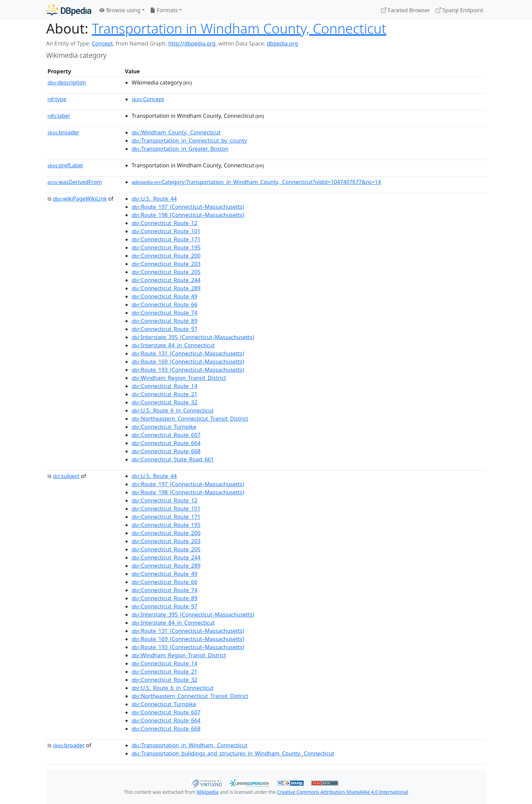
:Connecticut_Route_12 (165, 223)
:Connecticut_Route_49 (165, 296)
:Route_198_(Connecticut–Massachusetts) (188, 215)
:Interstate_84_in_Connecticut (173, 345)
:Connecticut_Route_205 (166, 272)
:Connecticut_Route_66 (165, 305)
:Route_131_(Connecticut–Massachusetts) (188, 353)
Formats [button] (164, 10)
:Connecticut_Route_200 (166, 256)
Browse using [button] (120, 10)
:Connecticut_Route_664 (166, 443)
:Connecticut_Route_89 (165, 321)
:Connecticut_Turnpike (164, 427)
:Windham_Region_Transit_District (179, 378)
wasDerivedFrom (75, 182)
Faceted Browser (406, 10)
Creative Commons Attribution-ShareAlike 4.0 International (342, 792)
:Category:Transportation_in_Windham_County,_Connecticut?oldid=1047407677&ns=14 (256, 182)
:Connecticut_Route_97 (165, 329)
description (67, 83)
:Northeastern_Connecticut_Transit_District (190, 419)
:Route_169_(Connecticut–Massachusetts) (188, 362)
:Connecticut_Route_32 (165, 402)
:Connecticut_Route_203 (166, 264)
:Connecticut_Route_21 (165, 394)
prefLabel (65, 165)
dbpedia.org (282, 43)
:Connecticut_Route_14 (165, 386)
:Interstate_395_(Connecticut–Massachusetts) (193, 337)
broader (63, 132)
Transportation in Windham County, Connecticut (239, 28)
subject (66, 476)
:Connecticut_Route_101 (166, 231)
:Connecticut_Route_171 (166, 239)
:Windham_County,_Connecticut (176, 132)
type (57, 99)
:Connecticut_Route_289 (166, 288)
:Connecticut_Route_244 (166, 280)
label (59, 116)
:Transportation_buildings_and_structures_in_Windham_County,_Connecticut (233, 753)
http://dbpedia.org (192, 43)
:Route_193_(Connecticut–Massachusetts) (188, 370)
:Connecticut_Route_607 (166, 435)
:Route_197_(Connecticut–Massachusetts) (188, 207)
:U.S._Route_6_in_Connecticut (173, 410)
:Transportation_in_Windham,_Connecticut (189, 745)
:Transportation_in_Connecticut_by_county (189, 141)
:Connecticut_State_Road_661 (173, 459)
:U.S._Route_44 (154, 199)
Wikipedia (208, 792)
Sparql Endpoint (459, 10)
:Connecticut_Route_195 (166, 248)
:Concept (148, 99)
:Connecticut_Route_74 (165, 313)
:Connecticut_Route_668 (166, 451)
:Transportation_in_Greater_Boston (180, 149)
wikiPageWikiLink (80, 199)
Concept (102, 43)
